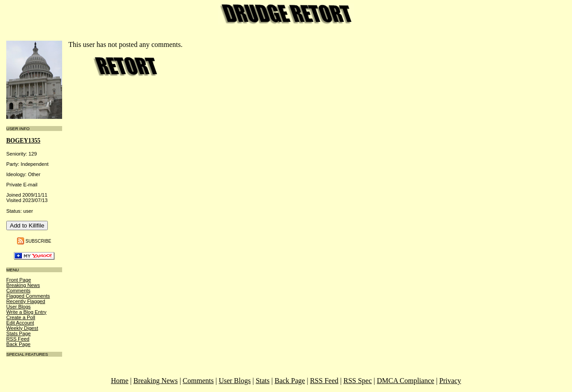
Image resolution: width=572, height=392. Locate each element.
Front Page (19, 280)
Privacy (450, 381)
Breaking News (23, 285)
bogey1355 (23, 141)
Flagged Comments (28, 296)
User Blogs (19, 307)
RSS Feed (18, 339)
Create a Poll (21, 317)
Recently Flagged (26, 301)
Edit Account (20, 323)
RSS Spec (357, 381)
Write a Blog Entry (26, 312)
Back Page (18, 344)
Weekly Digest (22, 328)
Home (120, 381)
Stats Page (19, 333)
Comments (18, 291)
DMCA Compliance (405, 381)
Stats (263, 381)
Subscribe (38, 241)
